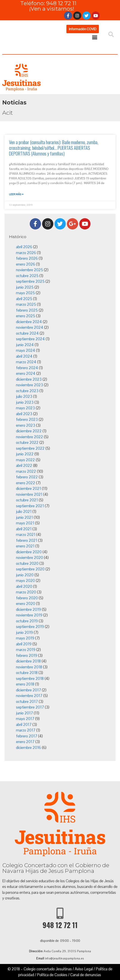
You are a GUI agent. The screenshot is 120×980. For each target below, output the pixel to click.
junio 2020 (25, 575)
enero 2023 (26, 425)
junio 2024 (25, 345)
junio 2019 (24, 632)
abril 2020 (24, 586)
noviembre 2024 (30, 327)
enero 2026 (26, 264)
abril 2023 (24, 414)
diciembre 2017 (28, 690)
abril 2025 (24, 299)
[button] (83, 29)
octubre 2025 (27, 276)
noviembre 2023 (29, 385)
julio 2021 (24, 512)
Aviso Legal (84, 969)
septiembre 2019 (30, 627)
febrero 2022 (27, 477)
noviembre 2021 (29, 494)
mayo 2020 (25, 581)
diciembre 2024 (29, 322)
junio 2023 (25, 402)
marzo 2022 (26, 471)
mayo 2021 (25, 523)
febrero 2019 (27, 656)
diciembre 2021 (28, 489)
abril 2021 (24, 529)
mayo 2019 (25, 638)
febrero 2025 (27, 310)
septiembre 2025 (30, 281)
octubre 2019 (27, 621)
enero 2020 (26, 604)
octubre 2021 (27, 500)
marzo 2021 (26, 535)
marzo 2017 (26, 730)
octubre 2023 (27, 391)
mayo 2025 (25, 293)
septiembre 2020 (30, 569)
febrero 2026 (27, 258)
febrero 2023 (27, 419)
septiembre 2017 (30, 707)
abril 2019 (24, 644)
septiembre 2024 (30, 339)
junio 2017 (24, 713)
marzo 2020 (26, 592)
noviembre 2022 (29, 437)
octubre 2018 (27, 673)
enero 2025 (26, 316)
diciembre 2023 (29, 379)
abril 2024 (24, 356)
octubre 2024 (27, 333)
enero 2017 (25, 742)
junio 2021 (24, 517)
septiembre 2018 (30, 679)
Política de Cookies (52, 975)
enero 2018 (25, 684)
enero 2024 (26, 373)
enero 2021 (25, 546)
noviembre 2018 (29, 667)
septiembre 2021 (30, 506)
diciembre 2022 (29, 431)
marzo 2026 (26, 253)
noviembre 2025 (29, 270)
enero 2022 (26, 483)
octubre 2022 (27, 443)
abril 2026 (24, 247)
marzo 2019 (26, 650)
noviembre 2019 (29, 615)
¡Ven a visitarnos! (52, 9)
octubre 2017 (27, 702)
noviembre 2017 (29, 696)
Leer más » (16, 194)
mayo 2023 (25, 408)
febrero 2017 (27, 736)
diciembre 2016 (28, 748)
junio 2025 (25, 287)
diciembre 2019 (28, 609)
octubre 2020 (27, 563)
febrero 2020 (27, 598)
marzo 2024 (26, 362)
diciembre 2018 (28, 661)
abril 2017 (24, 725)
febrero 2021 (27, 540)
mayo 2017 (25, 719)
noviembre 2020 (29, 558)
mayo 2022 (25, 460)
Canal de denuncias (86, 975)
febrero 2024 (27, 368)
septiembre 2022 (30, 448)
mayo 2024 (26, 350)
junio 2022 (25, 454)
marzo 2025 (26, 304)
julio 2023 (24, 396)
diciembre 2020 (29, 552)
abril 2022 (24, 466)
